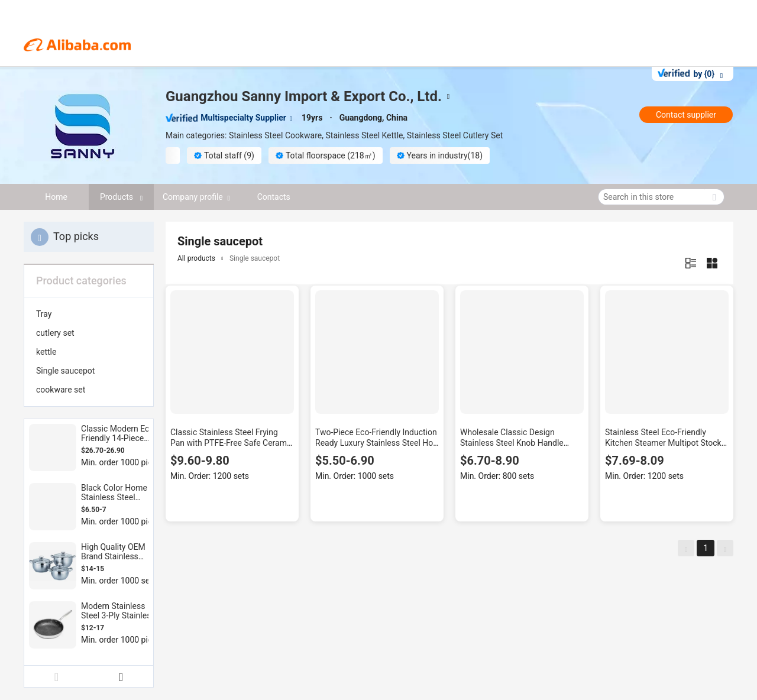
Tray (44, 314)
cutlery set (55, 333)
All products (196, 258)
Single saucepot (65, 371)
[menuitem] (89, 314)
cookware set (61, 390)
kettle (46, 352)
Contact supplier (686, 115)
